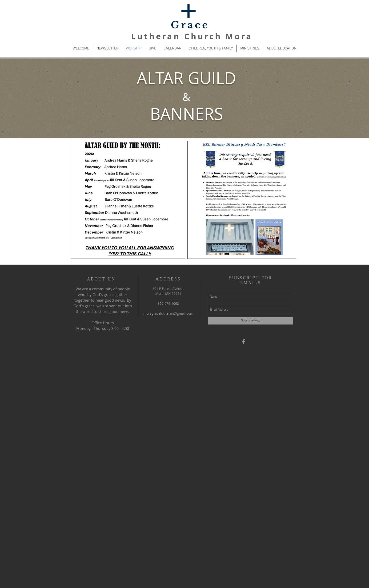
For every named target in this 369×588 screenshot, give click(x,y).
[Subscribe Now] (251, 321)
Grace (190, 25)
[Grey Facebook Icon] (244, 342)
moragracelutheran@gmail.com (168, 313)
